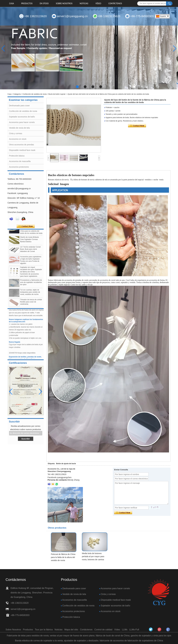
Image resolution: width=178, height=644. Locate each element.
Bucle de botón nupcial (57, 94)
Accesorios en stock (18, 139)
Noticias (84, 3)
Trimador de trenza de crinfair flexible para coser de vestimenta (31, 304)
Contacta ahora (26, 226)
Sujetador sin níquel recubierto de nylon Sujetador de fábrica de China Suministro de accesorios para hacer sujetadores (31, 274)
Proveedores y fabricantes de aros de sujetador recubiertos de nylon (31, 284)
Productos (27, 3)
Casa (12, 3)
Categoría (17, 94)
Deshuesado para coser (19, 106)
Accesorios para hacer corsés (22, 122)
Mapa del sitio (71, 630)
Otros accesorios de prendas (21, 145)
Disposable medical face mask (22, 150)
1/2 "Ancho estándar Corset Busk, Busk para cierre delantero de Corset (30, 251)
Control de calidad (103, 630)
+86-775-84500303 (142, 16)
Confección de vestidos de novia (35, 94)
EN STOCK (44, 3)
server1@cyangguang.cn (72, 16)
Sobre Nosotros (64, 3)
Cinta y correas (16, 133)
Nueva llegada (15, 344)
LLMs (125, 630)
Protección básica (17, 156)
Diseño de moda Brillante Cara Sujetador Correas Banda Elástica (29, 241)
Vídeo (98, 3)
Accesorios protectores (19, 167)
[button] (77, 87)
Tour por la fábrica (44, 630)
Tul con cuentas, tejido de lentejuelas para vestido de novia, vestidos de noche (30, 294)
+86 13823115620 (35, 16)
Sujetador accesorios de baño (22, 117)
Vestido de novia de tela (19, 128)
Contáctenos (115, 3)
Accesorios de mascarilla (20, 161)
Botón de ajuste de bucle (66, 464)
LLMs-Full (134, 630)
